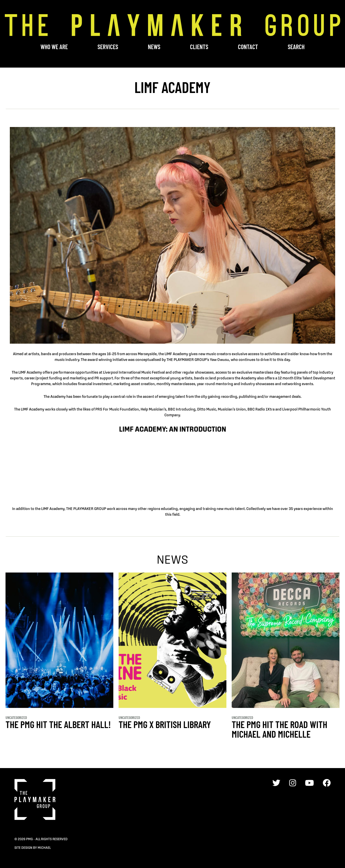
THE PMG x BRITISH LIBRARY (165, 724)
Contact (248, 47)
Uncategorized (16, 717)
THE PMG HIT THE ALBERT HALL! (58, 724)
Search (296, 47)
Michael (44, 848)
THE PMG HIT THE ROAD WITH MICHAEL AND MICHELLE (279, 729)
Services (108, 47)
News (154, 47)
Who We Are (54, 47)
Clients (199, 47)
